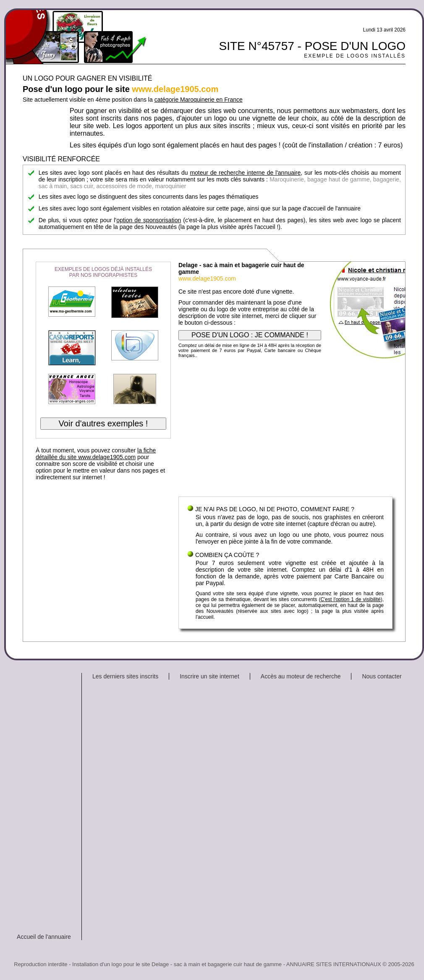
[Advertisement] (285, 429)
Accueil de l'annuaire (44, 937)
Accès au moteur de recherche (301, 676)
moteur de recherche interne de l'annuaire (245, 173)
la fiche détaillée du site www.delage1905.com (96, 454)
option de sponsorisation (149, 220)
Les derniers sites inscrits (125, 676)
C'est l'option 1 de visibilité (350, 599)
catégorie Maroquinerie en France (199, 100)
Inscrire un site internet (209, 676)
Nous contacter (382, 676)
